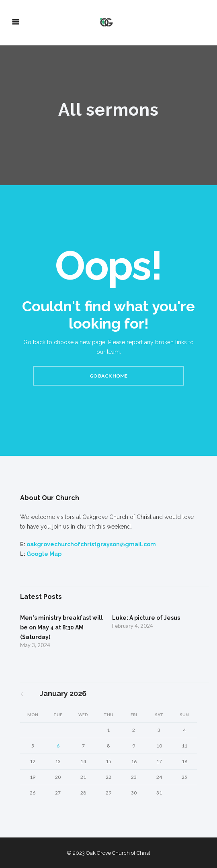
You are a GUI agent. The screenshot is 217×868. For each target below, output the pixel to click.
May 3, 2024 (35, 645)
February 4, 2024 (133, 626)
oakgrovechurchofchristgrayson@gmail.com (91, 544)
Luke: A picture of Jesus (146, 618)
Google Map (44, 554)
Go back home (108, 376)
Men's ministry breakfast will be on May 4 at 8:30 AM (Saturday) (61, 627)
